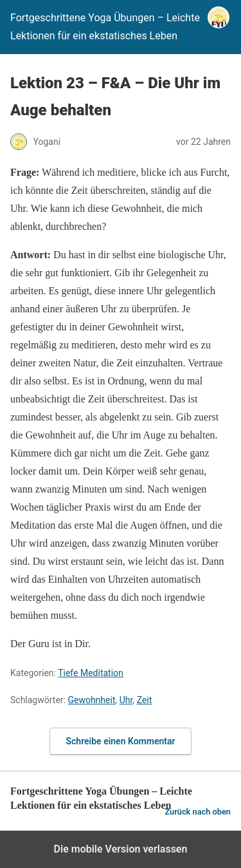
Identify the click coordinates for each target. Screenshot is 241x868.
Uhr (126, 700)
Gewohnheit (91, 700)
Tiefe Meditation (91, 673)
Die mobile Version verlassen (121, 849)
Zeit (145, 700)
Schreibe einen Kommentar (121, 741)
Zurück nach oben (198, 812)
